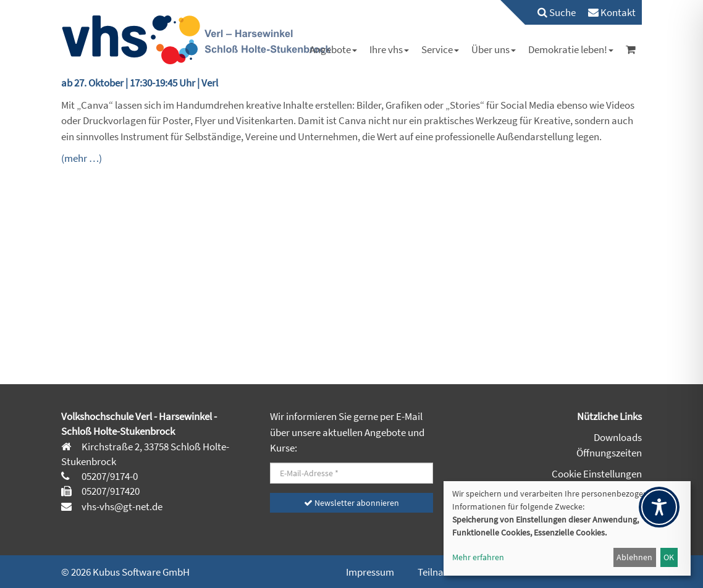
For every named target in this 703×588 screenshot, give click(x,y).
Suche (557, 12)
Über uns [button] (494, 49)
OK (669, 557)
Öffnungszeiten (609, 453)
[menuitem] (550, 12)
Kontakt (612, 12)
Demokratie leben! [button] (571, 49)
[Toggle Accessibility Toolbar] (659, 507)
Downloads (618, 437)
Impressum (370, 572)
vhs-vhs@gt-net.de (121, 506)
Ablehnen (634, 557)
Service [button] (440, 49)
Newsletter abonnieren (351, 503)
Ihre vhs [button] (389, 49)
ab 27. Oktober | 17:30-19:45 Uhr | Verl (140, 83)
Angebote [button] (333, 49)
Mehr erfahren (478, 557)
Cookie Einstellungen (597, 474)
